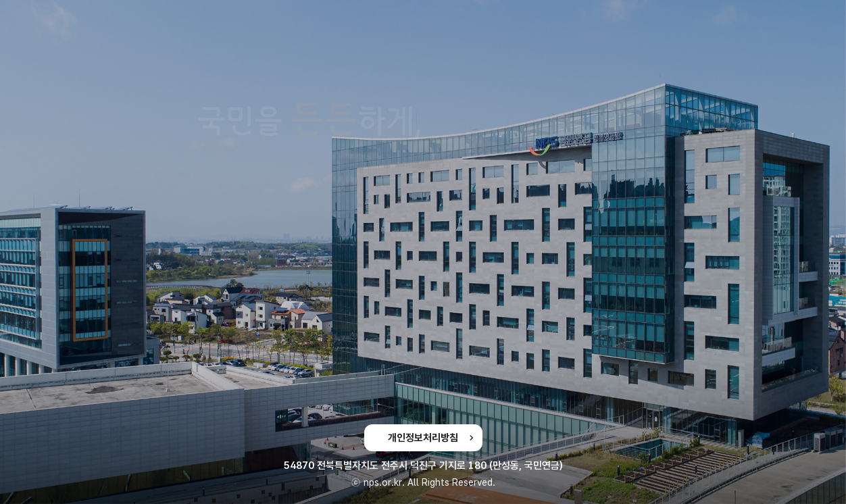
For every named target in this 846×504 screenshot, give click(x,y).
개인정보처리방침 (423, 438)
